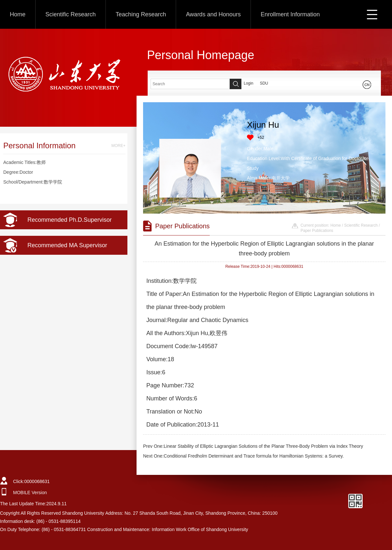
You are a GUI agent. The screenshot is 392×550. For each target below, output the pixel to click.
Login (248, 83)
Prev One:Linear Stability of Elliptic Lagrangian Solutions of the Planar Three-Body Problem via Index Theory (253, 446)
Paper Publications (317, 231)
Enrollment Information (290, 14)
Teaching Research (141, 14)
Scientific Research (71, 14)
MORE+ (118, 146)
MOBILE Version (30, 493)
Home (18, 14)
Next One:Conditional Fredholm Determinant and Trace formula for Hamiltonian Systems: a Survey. (243, 456)
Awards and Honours (213, 14)
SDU (264, 83)
